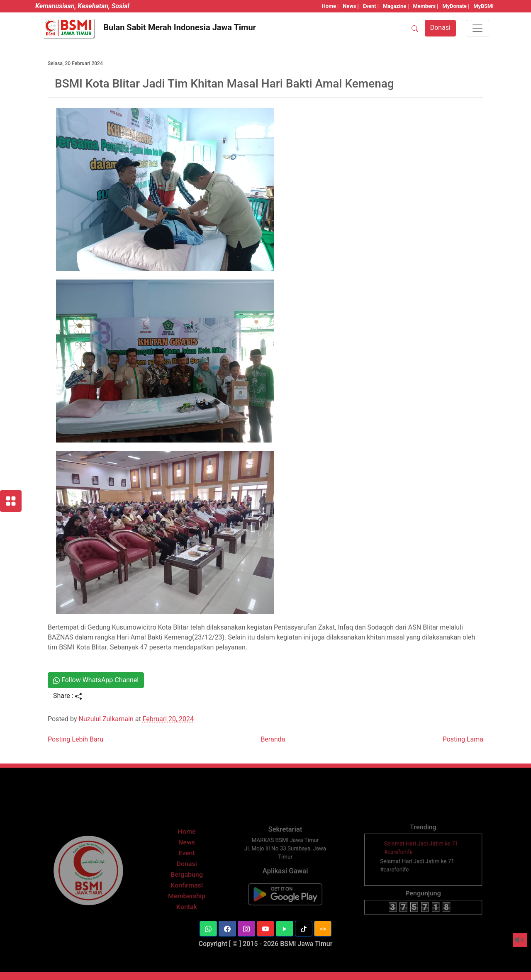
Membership (186, 906)
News (186, 861)
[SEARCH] (415, 28)
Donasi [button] (440, 28)
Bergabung (187, 888)
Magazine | (396, 6)
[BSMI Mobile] (285, 904)
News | (351, 6)
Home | (330, 6)
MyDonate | (456, 6)
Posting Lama (463, 739)
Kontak (187, 915)
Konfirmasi (187, 897)
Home (187, 853)
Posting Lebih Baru (76, 739)
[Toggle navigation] (477, 28)
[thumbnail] (388, 863)
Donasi (186, 879)
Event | (371, 6)
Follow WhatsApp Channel (96, 680)
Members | (426, 6)
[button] (208, 929)
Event (187, 871)
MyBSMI (484, 6)
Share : (67, 696)
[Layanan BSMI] (11, 501)
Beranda (273, 739)
